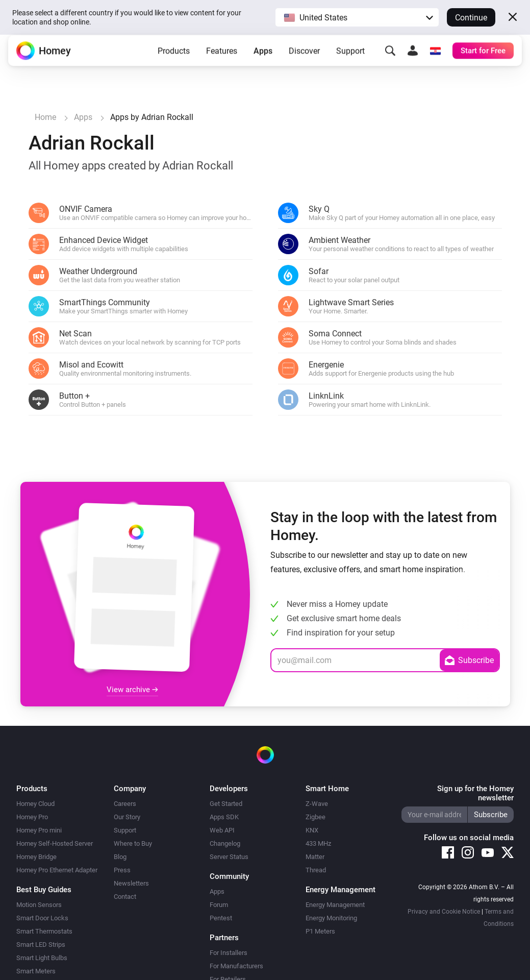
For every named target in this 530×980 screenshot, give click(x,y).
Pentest (221, 918)
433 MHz (318, 843)
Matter (315, 857)
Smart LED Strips (41, 945)
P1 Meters (320, 931)
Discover (304, 58)
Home (45, 117)
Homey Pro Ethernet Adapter (57, 870)
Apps (263, 58)
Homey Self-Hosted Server (55, 843)
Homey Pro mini (39, 830)
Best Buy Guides (44, 890)
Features (222, 58)
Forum (219, 905)
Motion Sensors (39, 905)
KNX (312, 830)
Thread (316, 870)
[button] (357, 17)
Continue (471, 18)
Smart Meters (36, 971)
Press (122, 870)
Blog (120, 857)
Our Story (127, 817)
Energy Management (335, 905)
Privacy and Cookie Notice (444, 912)
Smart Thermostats (44, 931)
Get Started (226, 804)
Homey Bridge (36, 857)
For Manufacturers (236, 966)
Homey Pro (32, 817)
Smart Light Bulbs (42, 958)
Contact (125, 897)
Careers (125, 804)
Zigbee (316, 817)
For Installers (229, 953)
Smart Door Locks (42, 918)
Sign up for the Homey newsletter (475, 793)
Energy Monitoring (331, 918)
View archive (132, 690)
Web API (222, 830)
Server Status (229, 857)
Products (174, 58)
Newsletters (131, 883)
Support (350, 58)
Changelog (225, 843)
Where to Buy (133, 843)
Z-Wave (317, 804)
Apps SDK (224, 817)
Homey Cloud (35, 804)
